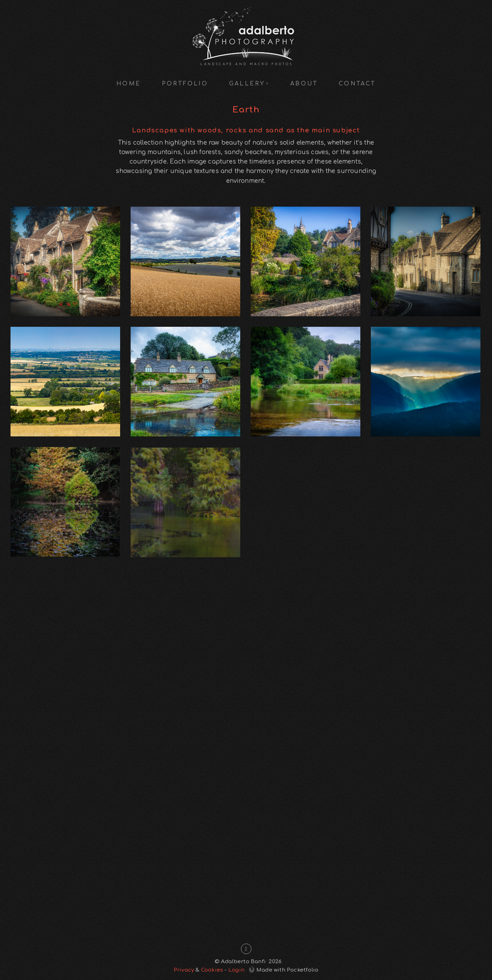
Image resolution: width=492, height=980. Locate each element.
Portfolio (185, 84)
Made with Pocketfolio (283, 969)
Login (236, 970)
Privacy (184, 970)
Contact (357, 84)
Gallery (249, 84)
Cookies (212, 970)
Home (129, 84)
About (304, 84)
